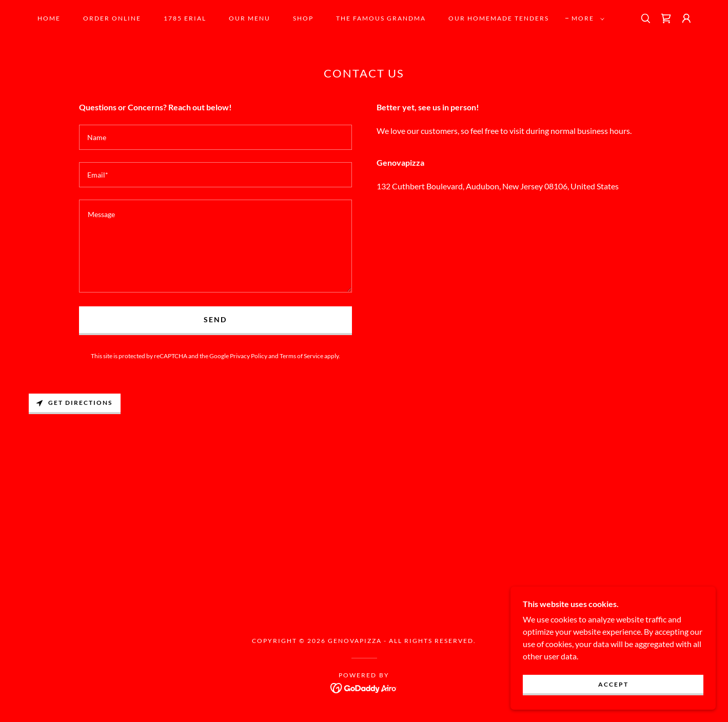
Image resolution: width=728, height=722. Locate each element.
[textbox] (215, 137)
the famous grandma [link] (381, 18)
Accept (613, 684)
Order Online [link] (112, 18)
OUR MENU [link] (250, 18)
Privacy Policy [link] (249, 356)
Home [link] (49, 18)
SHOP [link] (303, 18)
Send (215, 319)
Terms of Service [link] (301, 356)
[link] (666, 18)
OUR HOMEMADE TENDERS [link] (499, 18)
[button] (586, 18)
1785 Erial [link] (185, 18)
